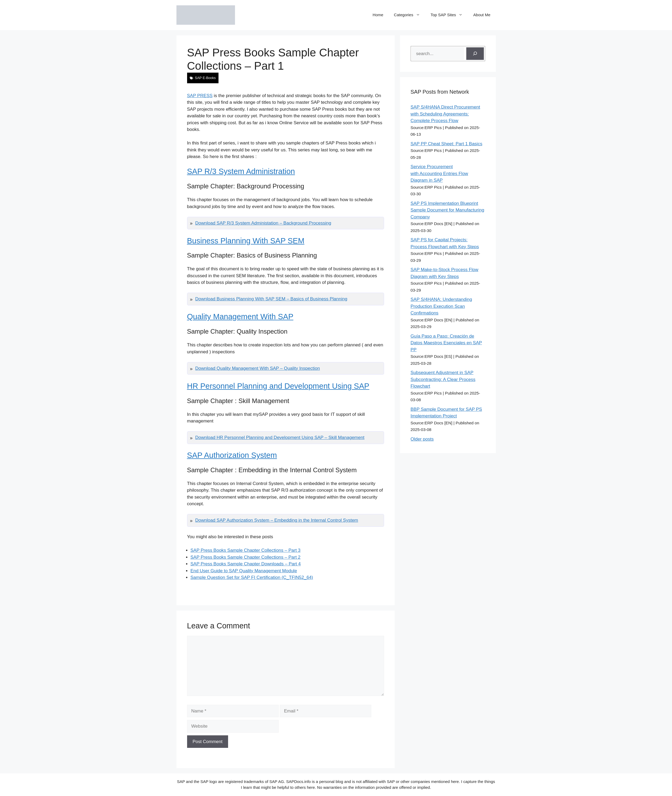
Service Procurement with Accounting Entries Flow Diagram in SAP (439, 173)
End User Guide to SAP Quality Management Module (244, 571)
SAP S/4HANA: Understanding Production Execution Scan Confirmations (441, 306)
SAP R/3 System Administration (241, 171)
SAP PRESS (200, 96)
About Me (482, 15)
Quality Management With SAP (240, 317)
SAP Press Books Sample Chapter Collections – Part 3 (246, 550)
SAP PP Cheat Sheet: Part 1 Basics (447, 144)
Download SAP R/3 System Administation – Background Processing (263, 223)
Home (378, 15)
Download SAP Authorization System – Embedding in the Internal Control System (277, 520)
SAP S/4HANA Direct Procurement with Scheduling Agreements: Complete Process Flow (445, 114)
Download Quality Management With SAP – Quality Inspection (258, 368)
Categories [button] (410, 15)
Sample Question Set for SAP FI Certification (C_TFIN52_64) (252, 577)
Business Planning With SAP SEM (246, 241)
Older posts (422, 439)
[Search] (475, 54)
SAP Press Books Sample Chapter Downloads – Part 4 (246, 564)
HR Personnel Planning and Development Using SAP (278, 386)
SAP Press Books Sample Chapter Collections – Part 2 (246, 557)
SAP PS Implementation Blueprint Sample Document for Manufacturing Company (448, 210)
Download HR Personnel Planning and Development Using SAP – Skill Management (280, 438)
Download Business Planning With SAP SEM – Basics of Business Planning (271, 299)
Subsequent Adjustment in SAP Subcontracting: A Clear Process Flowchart (443, 379)
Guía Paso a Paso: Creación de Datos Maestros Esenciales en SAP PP (446, 343)
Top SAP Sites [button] (449, 15)
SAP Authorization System (232, 455)
